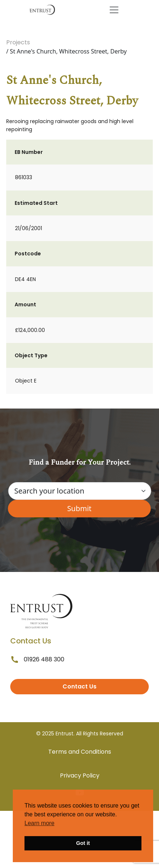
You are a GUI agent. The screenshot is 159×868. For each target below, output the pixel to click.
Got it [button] (83, 843)
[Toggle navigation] (114, 10)
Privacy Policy (80, 775)
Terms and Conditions (80, 752)
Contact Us (79, 686)
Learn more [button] (39, 823)
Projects (18, 42)
